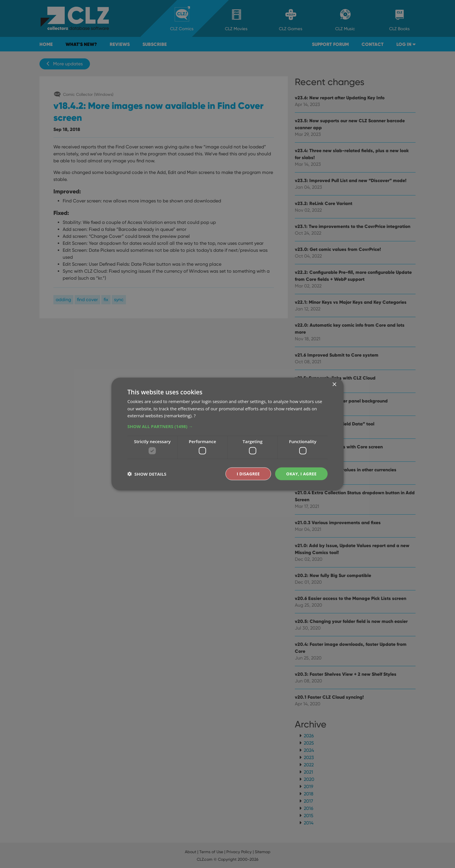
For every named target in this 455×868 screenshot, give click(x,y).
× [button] (334, 384)
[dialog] (228, 434)
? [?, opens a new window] (195, 416)
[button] (228, 426)
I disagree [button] (248, 473)
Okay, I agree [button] (301, 473)
